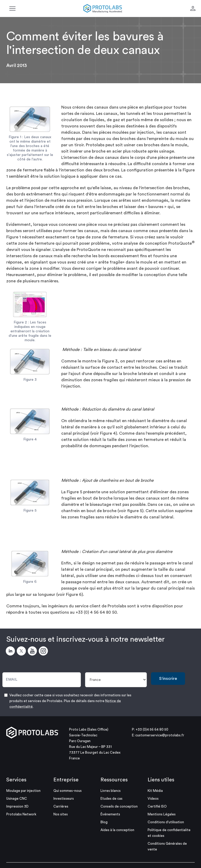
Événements (110, 814)
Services (16, 780)
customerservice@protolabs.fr (160, 735)
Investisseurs (64, 799)
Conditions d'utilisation (166, 822)
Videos (153, 799)
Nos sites (61, 814)
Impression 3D (17, 806)
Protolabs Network (21, 814)
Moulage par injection (23, 791)
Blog (104, 822)
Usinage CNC (17, 799)
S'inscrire (168, 679)
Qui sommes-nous (68, 791)
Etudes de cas (111, 799)
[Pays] (116, 680)
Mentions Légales (162, 814)
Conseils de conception (119, 806)
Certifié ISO (157, 806)
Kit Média (155, 791)
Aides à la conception (117, 830)
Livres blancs (111, 791)
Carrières (61, 806)
